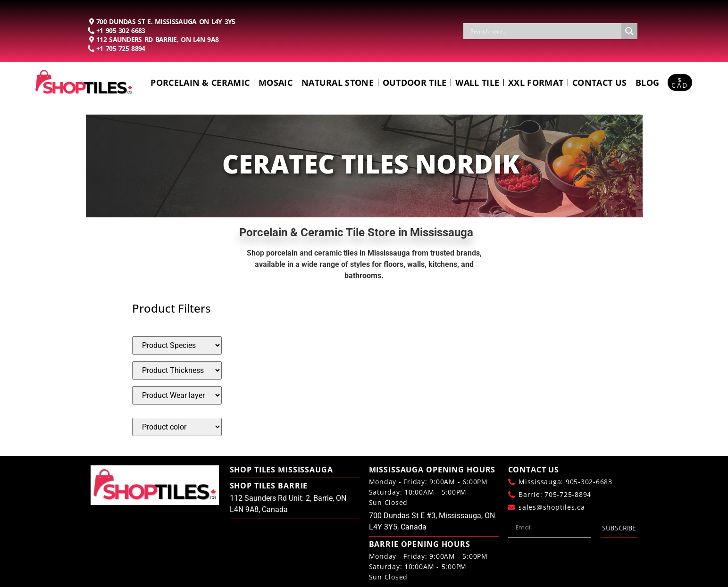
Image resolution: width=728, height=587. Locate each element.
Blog (647, 83)
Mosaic (276, 83)
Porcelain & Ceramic (200, 83)
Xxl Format (536, 83)
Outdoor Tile (415, 83)
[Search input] (545, 31)
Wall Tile (477, 83)
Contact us (599, 83)
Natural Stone (338, 83)
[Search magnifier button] (629, 31)
